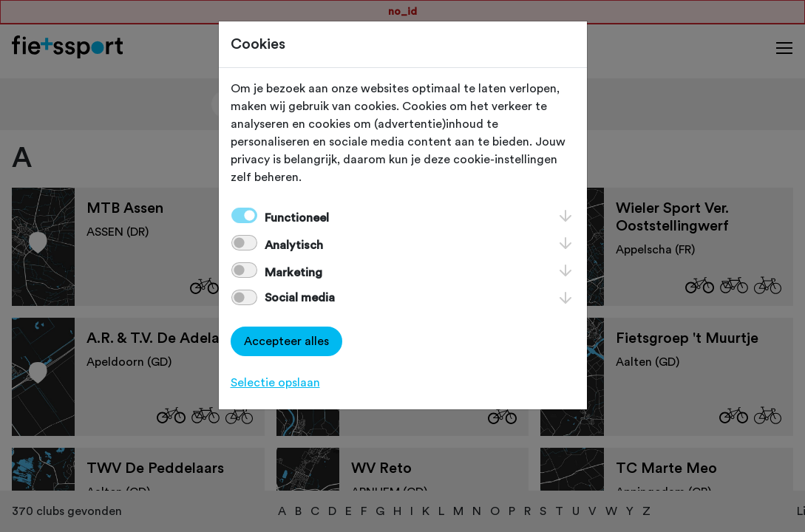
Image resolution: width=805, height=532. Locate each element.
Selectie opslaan (275, 383)
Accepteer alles (286, 341)
